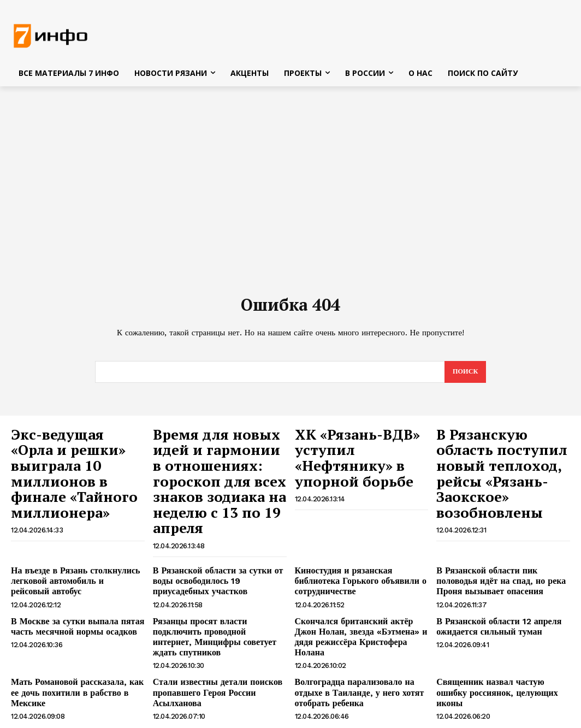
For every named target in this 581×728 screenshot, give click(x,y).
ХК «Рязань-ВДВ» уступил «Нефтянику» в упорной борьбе (358, 447)
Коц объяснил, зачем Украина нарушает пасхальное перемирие (68, 677)
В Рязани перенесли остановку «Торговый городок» (490, 677)
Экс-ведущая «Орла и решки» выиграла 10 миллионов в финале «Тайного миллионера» (74, 453)
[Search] (464, 375)
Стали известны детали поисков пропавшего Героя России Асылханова (209, 635)
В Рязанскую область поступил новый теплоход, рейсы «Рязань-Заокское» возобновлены (493, 458)
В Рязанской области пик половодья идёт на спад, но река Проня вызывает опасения (499, 542)
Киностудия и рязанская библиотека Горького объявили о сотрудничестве (359, 537)
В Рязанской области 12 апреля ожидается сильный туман (491, 584)
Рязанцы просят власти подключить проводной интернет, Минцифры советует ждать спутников (216, 589)
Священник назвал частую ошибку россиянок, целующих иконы (498, 631)
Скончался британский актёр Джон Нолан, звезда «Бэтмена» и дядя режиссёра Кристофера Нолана (357, 589)
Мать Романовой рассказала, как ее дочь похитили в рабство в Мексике (73, 631)
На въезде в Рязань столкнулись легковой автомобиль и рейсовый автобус (69, 542)
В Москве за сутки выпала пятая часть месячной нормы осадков (69, 584)
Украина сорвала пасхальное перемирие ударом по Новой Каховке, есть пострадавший (218, 682)
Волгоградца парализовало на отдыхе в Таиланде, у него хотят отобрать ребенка (360, 635)
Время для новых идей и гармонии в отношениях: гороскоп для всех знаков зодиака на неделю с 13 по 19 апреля (219, 464)
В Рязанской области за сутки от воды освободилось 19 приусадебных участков (219, 542)
